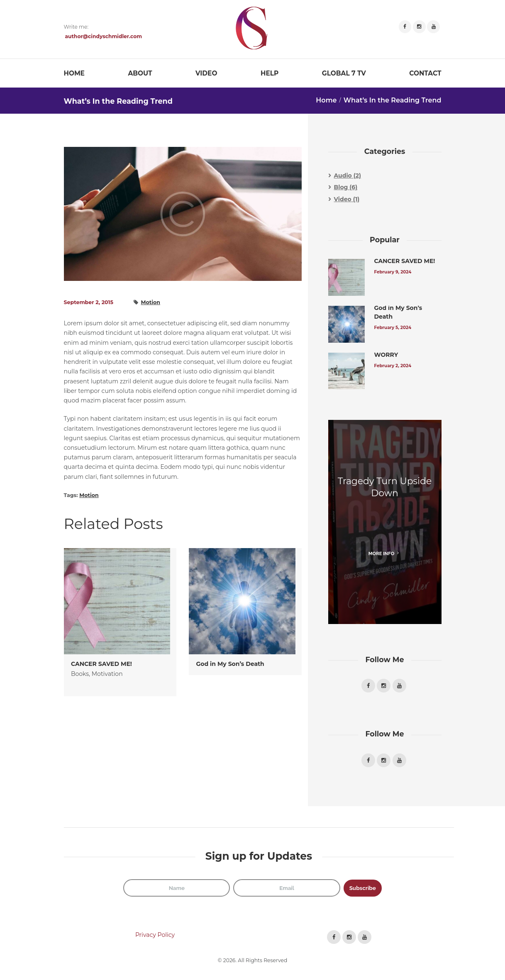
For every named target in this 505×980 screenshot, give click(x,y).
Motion (151, 302)
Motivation (107, 674)
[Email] (286, 890)
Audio (343, 176)
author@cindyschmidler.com (104, 36)
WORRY (386, 355)
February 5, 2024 (394, 328)
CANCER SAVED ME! (101, 664)
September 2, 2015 (89, 302)
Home (326, 100)
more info (382, 553)
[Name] (174, 890)
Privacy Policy (155, 937)
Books (80, 674)
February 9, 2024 (394, 272)
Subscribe (364, 890)
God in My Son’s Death (230, 664)
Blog (341, 187)
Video (343, 199)
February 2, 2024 (394, 366)
